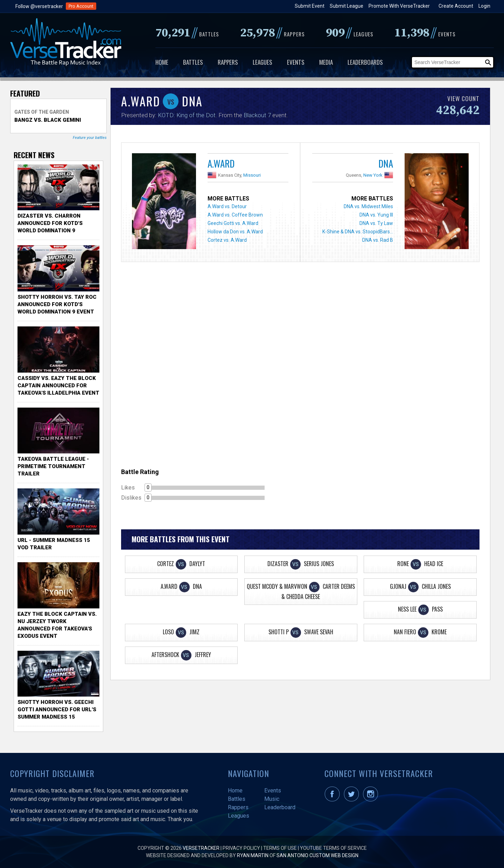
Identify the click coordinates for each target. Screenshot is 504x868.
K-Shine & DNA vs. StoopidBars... (358, 232)
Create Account (456, 6)
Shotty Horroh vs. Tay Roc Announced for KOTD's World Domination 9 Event (57, 304)
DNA (386, 163)
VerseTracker (201, 848)
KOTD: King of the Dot (187, 115)
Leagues (262, 62)
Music (272, 799)
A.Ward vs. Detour (227, 206)
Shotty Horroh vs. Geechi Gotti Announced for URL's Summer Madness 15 (57, 710)
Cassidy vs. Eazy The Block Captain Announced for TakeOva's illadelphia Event (58, 386)
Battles (193, 62)
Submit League (346, 6)
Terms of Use (280, 848)
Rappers (228, 62)
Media (326, 62)
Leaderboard (280, 807)
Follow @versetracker (39, 6)
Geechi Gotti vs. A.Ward (233, 223)
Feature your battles (90, 138)
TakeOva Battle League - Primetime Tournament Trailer (53, 466)
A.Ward (221, 163)
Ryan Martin (253, 855)
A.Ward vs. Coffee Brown (235, 215)
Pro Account (81, 6)
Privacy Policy (241, 848)
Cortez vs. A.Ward (227, 240)
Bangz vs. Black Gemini (48, 120)
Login (484, 6)
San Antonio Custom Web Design (317, 855)
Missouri (252, 175)
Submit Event (310, 6)
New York (373, 175)
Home (162, 62)
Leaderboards (365, 62)
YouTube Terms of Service (333, 848)
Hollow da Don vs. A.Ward (235, 232)
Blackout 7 (257, 115)
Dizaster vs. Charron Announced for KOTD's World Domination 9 (50, 223)
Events (296, 62)
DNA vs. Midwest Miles (368, 206)
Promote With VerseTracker (399, 6)
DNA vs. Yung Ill (376, 215)
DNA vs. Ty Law (376, 223)
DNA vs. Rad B (378, 240)
